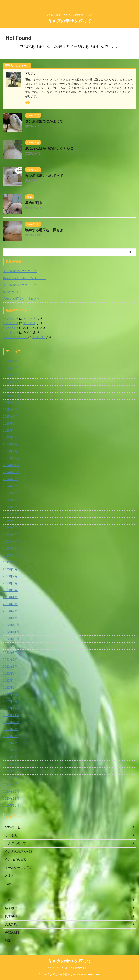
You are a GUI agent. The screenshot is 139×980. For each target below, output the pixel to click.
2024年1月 (10, 535)
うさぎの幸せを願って (69, 21)
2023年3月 (10, 604)
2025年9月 (10, 410)
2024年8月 (10, 486)
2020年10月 (11, 806)
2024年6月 (10, 500)
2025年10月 (11, 403)
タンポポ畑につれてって (44, 176)
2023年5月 (10, 590)
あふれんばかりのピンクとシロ (49, 149)
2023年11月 (11, 549)
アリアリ (29, 319)
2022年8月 (10, 653)
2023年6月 (10, 583)
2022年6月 (10, 667)
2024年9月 (10, 479)
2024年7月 (10, 493)
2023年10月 (11, 555)
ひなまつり (11, 319)
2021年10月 (11, 722)
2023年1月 (10, 618)
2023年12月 (11, 542)
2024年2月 (10, 528)
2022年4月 (10, 681)
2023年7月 (10, 576)
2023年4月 (10, 597)
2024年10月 (11, 472)
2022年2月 (10, 694)
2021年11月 (11, 715)
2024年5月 (10, 507)
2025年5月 (10, 424)
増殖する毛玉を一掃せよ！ (46, 230)
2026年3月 (10, 368)
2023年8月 (10, 569)
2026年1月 (10, 382)
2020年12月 (11, 792)
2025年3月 (10, 437)
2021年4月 (10, 764)
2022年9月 (10, 646)
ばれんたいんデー (15, 337)
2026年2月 (10, 375)
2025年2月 (10, 444)
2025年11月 (11, 396)
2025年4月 (10, 430)
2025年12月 (11, 389)
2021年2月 (10, 778)
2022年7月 (10, 660)
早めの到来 (34, 203)
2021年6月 (10, 750)
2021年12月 (11, 708)
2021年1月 (10, 785)
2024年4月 (10, 514)
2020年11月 (11, 799)
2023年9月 (10, 562)
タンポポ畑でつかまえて (44, 121)
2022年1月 (10, 701)
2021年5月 (10, 757)
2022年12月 (11, 625)
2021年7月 (10, 743)
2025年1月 (10, 451)
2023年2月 (10, 611)
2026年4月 (10, 361)
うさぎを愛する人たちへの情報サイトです (69, 968)
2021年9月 (10, 729)
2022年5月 (10, 674)
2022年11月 (11, 632)
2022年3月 (10, 687)
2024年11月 (11, 465)
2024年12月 (11, 458)
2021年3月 (10, 771)
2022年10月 (11, 639)
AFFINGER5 (94, 975)
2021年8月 (10, 736)
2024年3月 (10, 521)
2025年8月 (10, 417)
